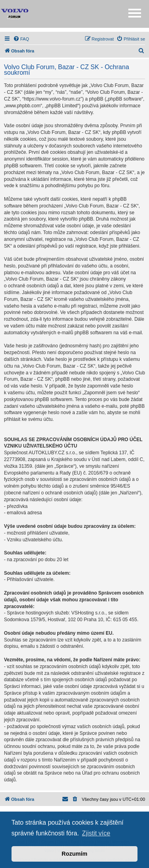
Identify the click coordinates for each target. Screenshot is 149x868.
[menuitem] (21, 39)
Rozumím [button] (74, 854)
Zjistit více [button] (96, 833)
